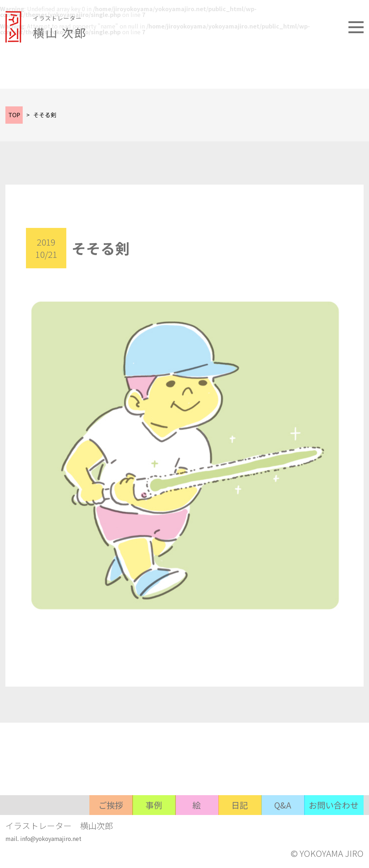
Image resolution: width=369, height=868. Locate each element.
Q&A (277, 829)
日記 (231, 829)
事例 (137, 829)
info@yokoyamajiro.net (52, 840)
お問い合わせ (332, 829)
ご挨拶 (90, 829)
